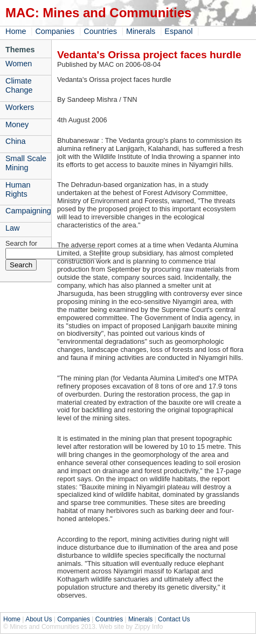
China (16, 141)
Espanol (178, 31)
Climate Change (19, 85)
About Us (39, 619)
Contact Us (174, 619)
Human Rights (18, 189)
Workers (20, 107)
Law (12, 228)
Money (17, 124)
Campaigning (28, 211)
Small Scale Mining (26, 163)
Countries (100, 31)
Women (19, 64)
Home (16, 31)
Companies (55, 31)
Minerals (141, 31)
